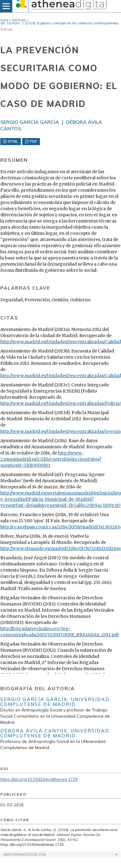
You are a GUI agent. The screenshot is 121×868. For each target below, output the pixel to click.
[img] (60, 6)
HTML (12, 141)
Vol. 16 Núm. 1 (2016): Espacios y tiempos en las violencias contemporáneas (60, 23)
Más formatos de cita (25, 854)
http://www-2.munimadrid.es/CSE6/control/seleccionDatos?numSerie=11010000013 (51, 459)
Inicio (4, 20)
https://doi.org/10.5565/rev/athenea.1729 (39, 779)
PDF (33, 141)
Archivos (19, 20)
